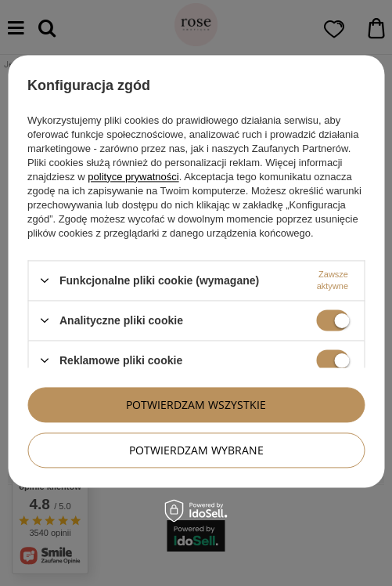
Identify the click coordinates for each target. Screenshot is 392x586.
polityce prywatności (133, 177)
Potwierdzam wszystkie (196, 405)
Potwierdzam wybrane (196, 450)
